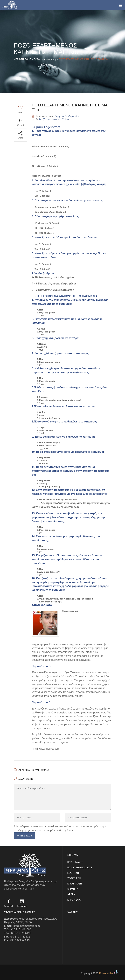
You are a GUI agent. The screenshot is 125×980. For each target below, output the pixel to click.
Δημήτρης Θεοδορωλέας (67, 116)
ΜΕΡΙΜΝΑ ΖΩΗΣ (22, 59)
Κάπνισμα (57, 119)
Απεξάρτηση (50, 59)
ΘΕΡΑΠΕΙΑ (73, 889)
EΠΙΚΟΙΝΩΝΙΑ (74, 900)
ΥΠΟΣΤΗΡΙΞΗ (74, 878)
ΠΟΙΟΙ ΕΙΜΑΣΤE (75, 862)
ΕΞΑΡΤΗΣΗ (73, 873)
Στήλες (37, 59)
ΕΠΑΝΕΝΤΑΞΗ (75, 884)
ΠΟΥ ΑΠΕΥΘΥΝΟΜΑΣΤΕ (80, 868)
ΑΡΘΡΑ (71, 894)
